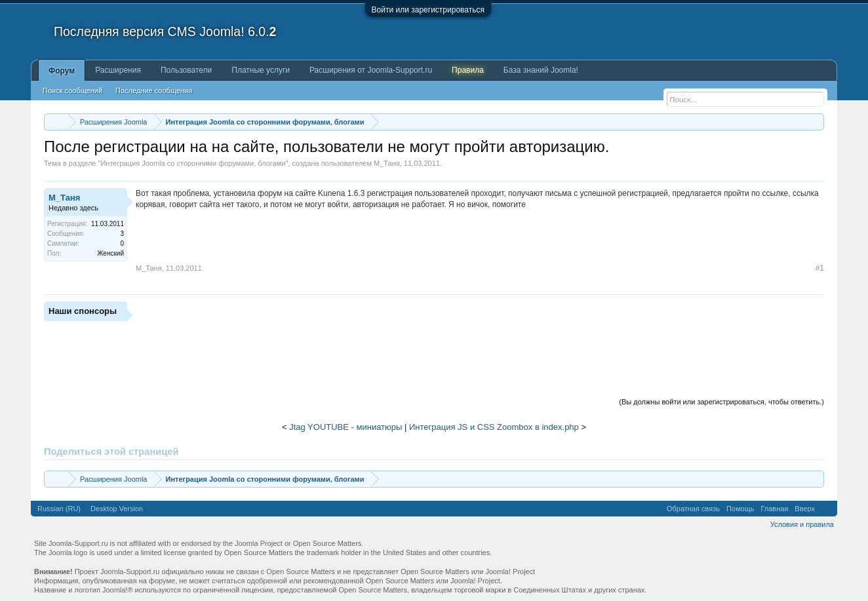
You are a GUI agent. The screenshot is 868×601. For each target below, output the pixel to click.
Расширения (118, 70)
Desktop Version (117, 509)
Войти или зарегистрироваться (428, 10)
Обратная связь (693, 509)
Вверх (805, 509)
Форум (62, 71)
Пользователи (186, 70)
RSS (826, 509)
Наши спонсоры (83, 311)
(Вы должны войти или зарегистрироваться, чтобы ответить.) (721, 402)
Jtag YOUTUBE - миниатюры (345, 427)
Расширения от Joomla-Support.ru (371, 70)
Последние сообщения (154, 90)
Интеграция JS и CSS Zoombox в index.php (494, 427)
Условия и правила (802, 524)
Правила (468, 70)
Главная (774, 509)
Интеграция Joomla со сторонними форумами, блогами (193, 163)
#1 (820, 268)
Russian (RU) (59, 509)
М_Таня (387, 163)
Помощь (740, 509)
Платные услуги (261, 70)
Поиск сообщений (72, 90)
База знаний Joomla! (541, 70)
